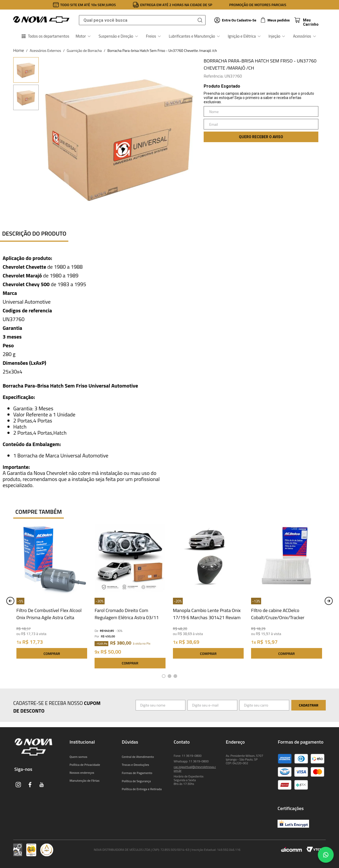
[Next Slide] (329, 601)
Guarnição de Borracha (84, 50)
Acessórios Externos (45, 50)
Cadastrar (309, 705)
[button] (164, 676)
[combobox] (142, 20)
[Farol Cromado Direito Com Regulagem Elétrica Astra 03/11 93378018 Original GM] (130, 597)
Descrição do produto (34, 233)
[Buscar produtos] (201, 20)
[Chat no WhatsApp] (326, 855)
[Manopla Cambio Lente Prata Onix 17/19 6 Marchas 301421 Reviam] (208, 597)
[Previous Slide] (10, 601)
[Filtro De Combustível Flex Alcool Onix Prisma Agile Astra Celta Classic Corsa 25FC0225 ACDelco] (52, 597)
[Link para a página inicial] (19, 50)
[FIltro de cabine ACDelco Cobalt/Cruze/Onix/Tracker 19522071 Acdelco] (286, 597)
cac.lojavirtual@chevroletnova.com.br (195, 769)
